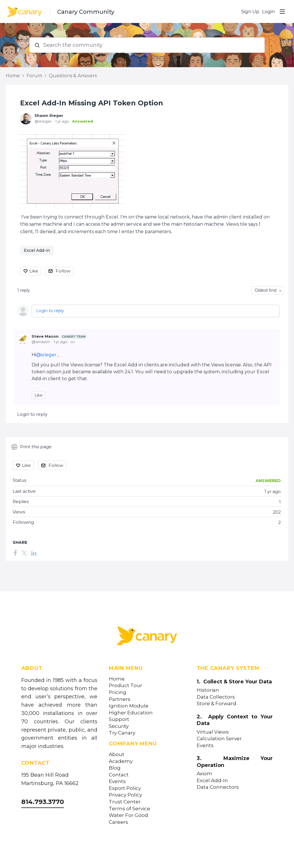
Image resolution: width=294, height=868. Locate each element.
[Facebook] (15, 553)
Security (119, 726)
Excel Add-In (212, 781)
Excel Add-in (37, 250)
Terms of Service (129, 809)
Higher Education (131, 713)
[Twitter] (24, 553)
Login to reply (50, 311)
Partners (120, 699)
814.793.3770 (43, 802)
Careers (118, 822)
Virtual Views (213, 732)
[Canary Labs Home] (147, 637)
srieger (49, 355)
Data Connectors (218, 787)
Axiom (204, 774)
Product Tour (125, 686)
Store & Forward (216, 704)
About (117, 754)
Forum (34, 76)
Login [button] (268, 12)
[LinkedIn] (34, 553)
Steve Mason (59, 337)
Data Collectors (216, 697)
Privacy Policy (125, 795)
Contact (119, 775)
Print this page (32, 447)
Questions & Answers (73, 76)
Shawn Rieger (49, 115)
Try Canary (122, 733)
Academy (121, 761)
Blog (115, 768)
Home (13, 76)
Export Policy (125, 788)
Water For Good (128, 815)
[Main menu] (282, 11)
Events (117, 781)
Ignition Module (129, 706)
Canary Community (86, 12)
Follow (63, 271)
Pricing (118, 692)
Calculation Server (219, 739)
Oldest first (266, 290)
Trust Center (125, 802)
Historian (208, 690)
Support (119, 719)
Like (34, 271)
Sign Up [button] (250, 12)
